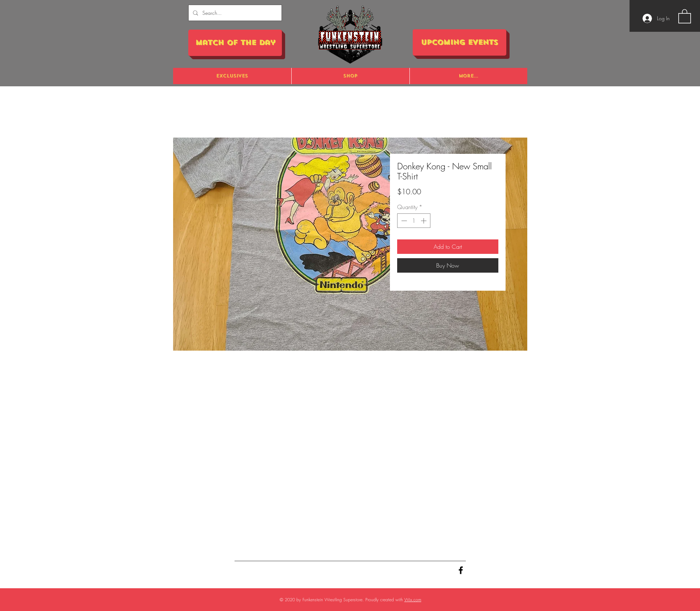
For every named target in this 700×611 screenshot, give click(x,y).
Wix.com (413, 600)
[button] (685, 16)
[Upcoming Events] (459, 42)
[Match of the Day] (235, 43)
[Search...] (234, 13)
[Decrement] (403, 221)
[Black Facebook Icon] (461, 570)
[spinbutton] (414, 221)
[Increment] (424, 221)
